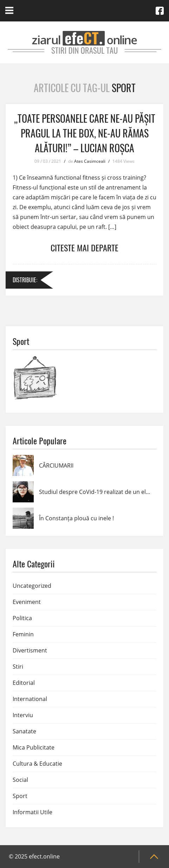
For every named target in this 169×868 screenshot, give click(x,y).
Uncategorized (32, 586)
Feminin (23, 634)
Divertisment (30, 650)
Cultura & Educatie (37, 764)
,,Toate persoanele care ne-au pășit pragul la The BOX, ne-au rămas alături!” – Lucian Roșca (85, 133)
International (30, 699)
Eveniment (27, 602)
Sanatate (24, 731)
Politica (22, 618)
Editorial (24, 683)
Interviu (23, 715)
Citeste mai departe (84, 247)
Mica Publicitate (34, 747)
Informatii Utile (32, 812)
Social (20, 780)
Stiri (18, 667)
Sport (20, 796)
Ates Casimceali (90, 161)
